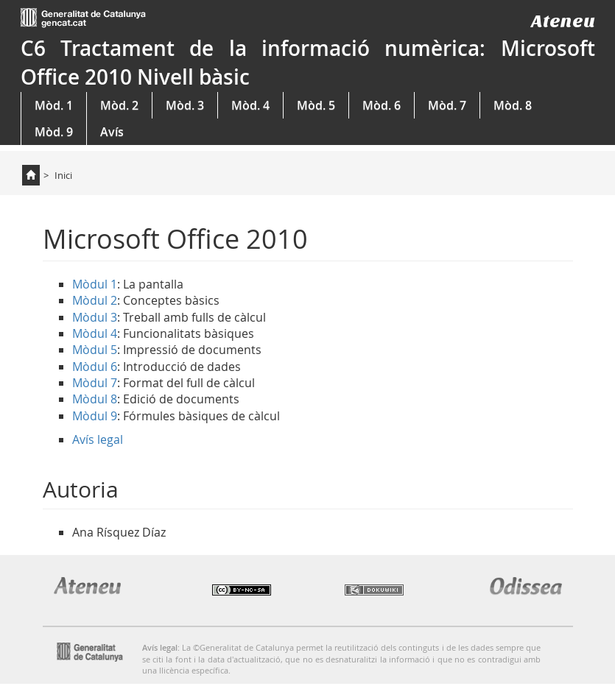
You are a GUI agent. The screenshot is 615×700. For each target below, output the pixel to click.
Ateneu (563, 21)
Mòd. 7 (447, 105)
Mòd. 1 (54, 105)
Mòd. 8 (513, 105)
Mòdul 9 (95, 416)
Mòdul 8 (95, 399)
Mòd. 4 (250, 105)
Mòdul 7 (95, 383)
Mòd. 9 (54, 132)
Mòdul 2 (95, 300)
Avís (112, 132)
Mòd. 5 (316, 105)
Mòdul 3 (95, 317)
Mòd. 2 (119, 105)
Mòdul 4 (95, 333)
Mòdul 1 (95, 284)
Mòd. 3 (185, 105)
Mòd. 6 (382, 105)
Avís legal (98, 439)
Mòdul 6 (95, 367)
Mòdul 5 (95, 350)
